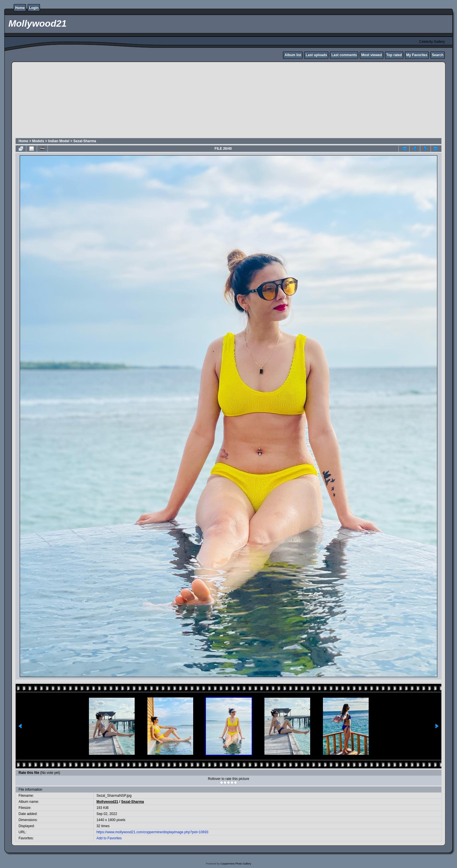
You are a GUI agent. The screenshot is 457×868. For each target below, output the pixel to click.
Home (20, 8)
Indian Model (59, 141)
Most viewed (371, 55)
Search (438, 55)
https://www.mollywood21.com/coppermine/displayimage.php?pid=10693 (152, 832)
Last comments (344, 55)
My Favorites (417, 55)
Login (34, 8)
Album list (293, 55)
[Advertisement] (156, 101)
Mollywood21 (107, 802)
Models (38, 141)
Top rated (394, 55)
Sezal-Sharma (85, 141)
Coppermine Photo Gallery (236, 864)
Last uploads (316, 55)
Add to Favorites (109, 838)
